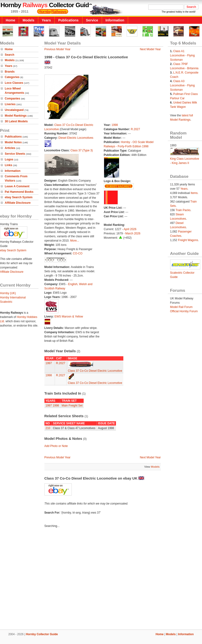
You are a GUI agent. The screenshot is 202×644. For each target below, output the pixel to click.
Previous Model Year (58, 49)
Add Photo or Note (56, 446)
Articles (10, 148)
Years (46, 20)
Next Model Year (150, 49)
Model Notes (13, 142)
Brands (10, 72)
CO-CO (78, 253)
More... (75, 241)
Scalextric (6, 302)
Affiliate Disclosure (18, 203)
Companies (12, 99)
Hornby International (13, 297)
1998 (115, 125)
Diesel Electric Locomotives (76, 138)
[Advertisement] (45, 579)
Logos (9, 159)
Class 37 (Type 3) (82, 150)
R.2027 (136, 129)
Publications (68, 20)
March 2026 (133, 233)
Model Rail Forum (181, 307)
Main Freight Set (72, 406)
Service (92, 20)
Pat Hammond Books (19, 192)
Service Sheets (15, 154)
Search (10, 55)
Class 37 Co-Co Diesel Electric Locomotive (95, 371)
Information (115, 20)
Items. (195, 193)
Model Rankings (16, 116)
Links (8, 165)
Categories (12, 77)
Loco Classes (14, 83)
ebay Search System (19, 197)
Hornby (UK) (8, 293)
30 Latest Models (16, 121)
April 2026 (130, 229)
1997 (49, 363)
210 (48, 428)
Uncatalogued (14, 110)
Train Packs (183, 210)
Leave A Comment (17, 186)
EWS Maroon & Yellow (69, 317)
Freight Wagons (188, 240)
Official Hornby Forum (184, 311)
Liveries (10, 104)
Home (10, 20)
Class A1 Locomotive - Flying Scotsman (183, 55)
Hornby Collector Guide (42, 634)
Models (29, 20)
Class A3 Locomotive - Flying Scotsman (183, 85)
